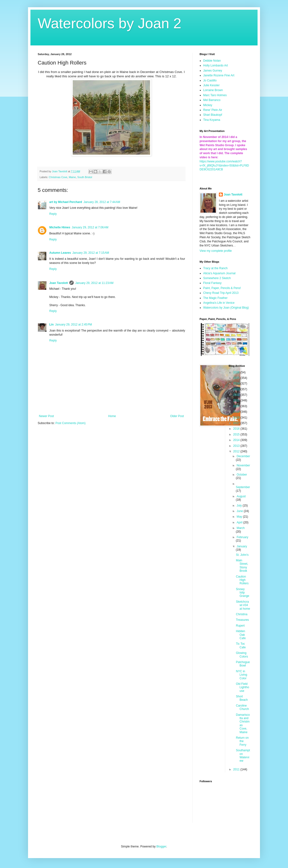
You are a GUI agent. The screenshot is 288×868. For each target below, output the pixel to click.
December (243, 456)
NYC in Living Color (241, 675)
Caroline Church (242, 707)
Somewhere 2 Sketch (217, 278)
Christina (241, 614)
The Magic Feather (215, 298)
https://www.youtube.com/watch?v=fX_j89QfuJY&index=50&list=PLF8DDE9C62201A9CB (224, 166)
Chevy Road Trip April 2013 (221, 293)
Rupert (240, 626)
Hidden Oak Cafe (241, 635)
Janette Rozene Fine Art (219, 75)
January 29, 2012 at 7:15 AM (91, 253)
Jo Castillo (210, 80)
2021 (237, 400)
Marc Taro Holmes (215, 95)
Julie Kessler (211, 85)
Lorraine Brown (213, 90)
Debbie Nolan (212, 61)
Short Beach (242, 698)
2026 (237, 372)
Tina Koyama (212, 120)
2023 (237, 389)
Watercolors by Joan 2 (110, 23)
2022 (237, 395)
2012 (237, 451)
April (240, 522)
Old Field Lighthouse (242, 687)
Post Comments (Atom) (70, 423)
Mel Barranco (212, 100)
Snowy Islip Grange (242, 593)
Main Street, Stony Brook (242, 566)
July (240, 506)
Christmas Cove (58, 177)
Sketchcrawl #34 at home (243, 605)
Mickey (208, 105)
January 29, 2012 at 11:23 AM (94, 283)
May (240, 517)
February (242, 537)
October (242, 475)
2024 (237, 383)
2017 (237, 423)
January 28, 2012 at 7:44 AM (102, 202)
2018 (237, 418)
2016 (237, 429)
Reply (53, 214)
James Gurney (213, 71)
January (242, 546)
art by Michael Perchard (66, 202)
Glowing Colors (242, 655)
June (240, 511)
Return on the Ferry (242, 741)
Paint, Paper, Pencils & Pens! (222, 288)
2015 (237, 434)
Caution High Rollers (242, 580)
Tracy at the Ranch (215, 268)
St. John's (242, 555)
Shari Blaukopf (213, 115)
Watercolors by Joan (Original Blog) (226, 308)
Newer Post (46, 416)
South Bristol (85, 177)
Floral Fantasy (212, 283)
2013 (237, 446)
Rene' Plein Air (213, 110)
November (243, 465)
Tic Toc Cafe (241, 645)
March (241, 528)
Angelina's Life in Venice (219, 303)
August (241, 496)
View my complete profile (216, 251)
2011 (237, 769)
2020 (237, 406)
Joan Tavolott (59, 283)
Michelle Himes (60, 227)
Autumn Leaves (60, 253)
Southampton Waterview (243, 756)
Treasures (242, 620)
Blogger (161, 846)
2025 (237, 378)
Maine (72, 177)
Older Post (177, 416)
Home (112, 416)
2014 (237, 440)
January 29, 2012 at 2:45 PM (73, 325)
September (243, 487)
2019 (237, 412)
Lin (51, 325)
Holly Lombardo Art (216, 65)
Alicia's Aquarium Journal (219, 273)
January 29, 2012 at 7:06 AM (90, 227)
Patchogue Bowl (243, 664)
